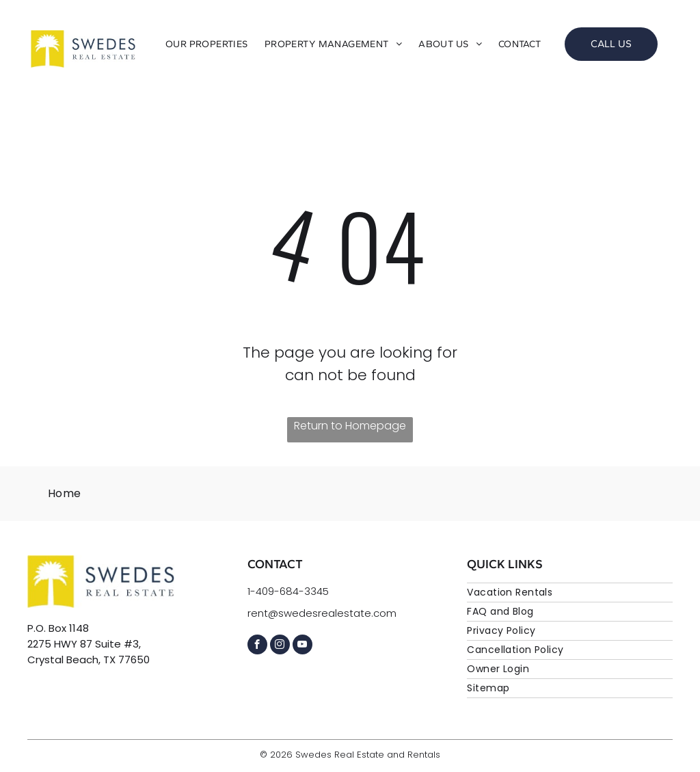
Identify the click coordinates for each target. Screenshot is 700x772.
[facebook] (257, 646)
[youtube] (302, 646)
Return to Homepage (350, 426)
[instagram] (280, 646)
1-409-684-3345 (288, 591)
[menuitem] (207, 44)
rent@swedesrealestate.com (322, 613)
